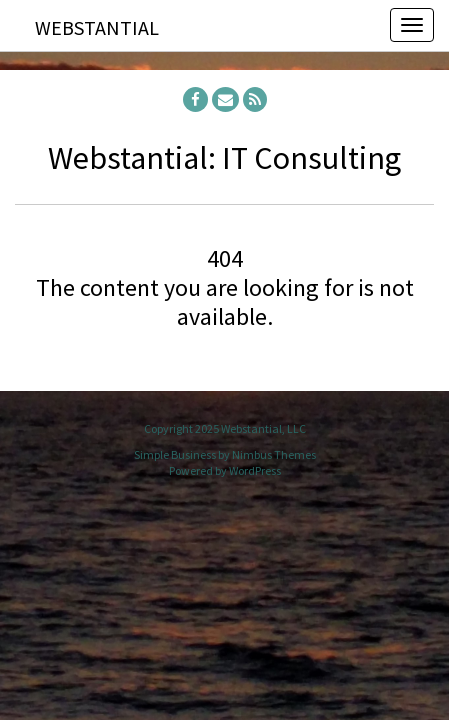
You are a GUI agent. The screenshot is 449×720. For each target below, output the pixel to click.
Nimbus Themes (274, 454)
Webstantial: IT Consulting (224, 158)
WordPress (255, 470)
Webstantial (97, 27)
